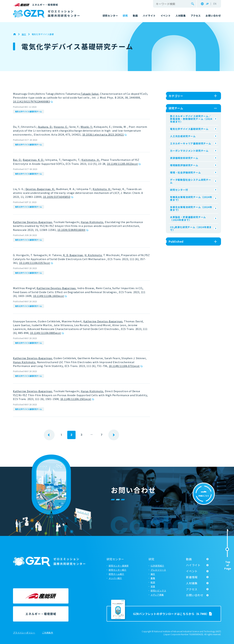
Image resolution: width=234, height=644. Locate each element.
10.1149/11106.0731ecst (124, 366)
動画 (189, 559)
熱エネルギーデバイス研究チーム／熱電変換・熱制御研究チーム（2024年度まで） (191, 119)
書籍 (153, 578)
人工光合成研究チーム (183, 136)
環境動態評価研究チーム (184, 165)
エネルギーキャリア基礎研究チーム (191, 143)
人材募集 (192, 583)
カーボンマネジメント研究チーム (189, 151)
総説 (153, 582)
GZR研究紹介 (157, 566)
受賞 (153, 586)
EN (215, 4)
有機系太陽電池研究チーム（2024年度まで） (191, 198)
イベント (192, 571)
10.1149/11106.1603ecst (49, 296)
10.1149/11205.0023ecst (122, 164)
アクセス (192, 589)
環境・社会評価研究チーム (185, 172)
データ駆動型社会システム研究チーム (191, 181)
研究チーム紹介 (116, 574)
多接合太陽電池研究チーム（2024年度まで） (191, 208)
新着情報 (192, 577)
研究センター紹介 (118, 570)
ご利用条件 (48, 633)
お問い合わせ (195, 595)
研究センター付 (179, 190)
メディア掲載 (157, 595)
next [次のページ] (114, 435)
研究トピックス (158, 590)
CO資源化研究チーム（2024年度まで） (191, 228)
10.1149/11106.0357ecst (35, 263)
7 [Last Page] (102, 435)
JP (207, 4)
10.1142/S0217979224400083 (31, 101)
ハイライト (193, 565)
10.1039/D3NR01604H (71, 230)
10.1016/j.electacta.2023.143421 (103, 134)
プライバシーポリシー (24, 633)
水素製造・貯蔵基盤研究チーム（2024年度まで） (188, 218)
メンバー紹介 (115, 578)
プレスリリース (158, 570)
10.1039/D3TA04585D (57, 197)
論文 (153, 574)
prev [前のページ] (49, 435)
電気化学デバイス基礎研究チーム (29, 111)
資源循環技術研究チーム (184, 158)
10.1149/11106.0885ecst (45, 333)
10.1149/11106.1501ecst (76, 399)
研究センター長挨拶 (119, 566)
